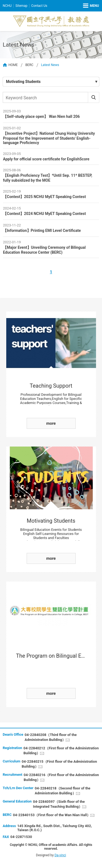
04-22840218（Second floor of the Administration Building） (63, 791)
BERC (29, 65)
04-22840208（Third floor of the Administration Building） (50, 737)
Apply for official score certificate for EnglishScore (46, 159)
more (51, 423)
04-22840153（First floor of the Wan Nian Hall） (52, 815)
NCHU (7, 6)
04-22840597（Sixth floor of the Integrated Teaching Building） (59, 804)
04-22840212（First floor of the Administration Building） (61, 751)
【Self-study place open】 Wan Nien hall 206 (41, 116)
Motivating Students (23, 82)
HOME (13, 65)
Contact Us (39, 6)
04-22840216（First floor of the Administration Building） (61, 777)
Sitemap (21, 6)
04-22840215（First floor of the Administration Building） (59, 764)
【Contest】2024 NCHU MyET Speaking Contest (44, 214)
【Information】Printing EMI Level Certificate (42, 231)
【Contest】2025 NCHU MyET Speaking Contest (44, 197)
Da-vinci (60, 855)
